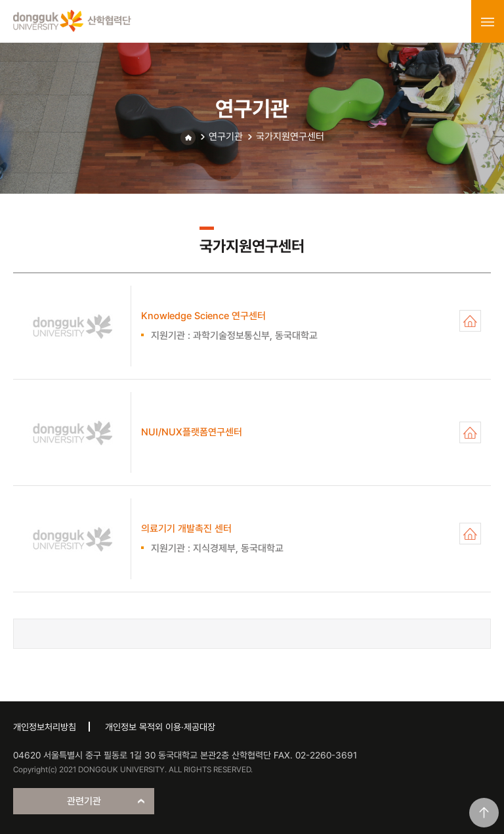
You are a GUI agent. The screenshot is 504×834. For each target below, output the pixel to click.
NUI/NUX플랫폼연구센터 (470, 432)
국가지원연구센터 (290, 137)
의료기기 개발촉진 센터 (470, 534)
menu (488, 22)
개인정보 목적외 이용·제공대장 (160, 727)
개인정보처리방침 (45, 727)
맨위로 (484, 813)
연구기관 (226, 137)
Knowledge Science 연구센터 (470, 321)
